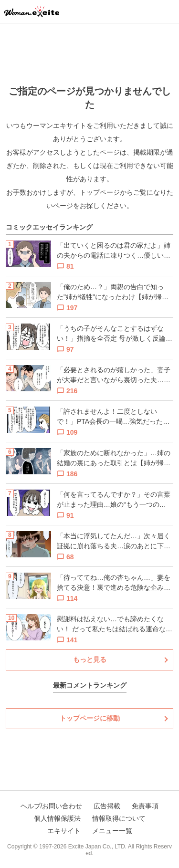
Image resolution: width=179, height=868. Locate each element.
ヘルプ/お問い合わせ (52, 806)
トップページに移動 (90, 718)
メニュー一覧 (112, 831)
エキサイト (64, 831)
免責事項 (145, 806)
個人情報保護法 (57, 818)
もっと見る (90, 659)
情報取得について (119, 818)
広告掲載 (107, 806)
